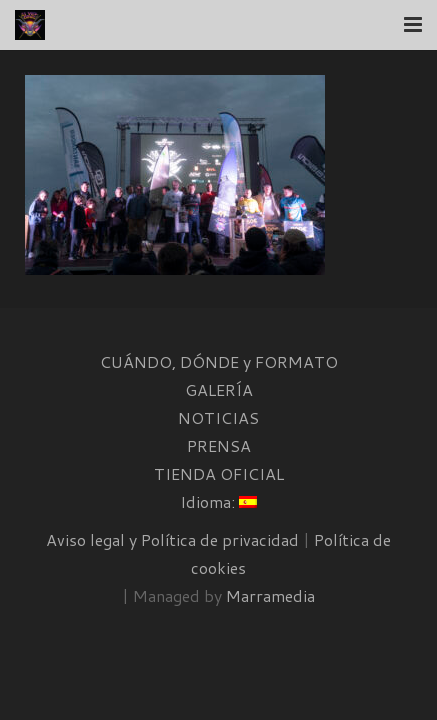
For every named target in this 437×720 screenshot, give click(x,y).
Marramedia (270, 595)
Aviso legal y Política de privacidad (172, 539)
